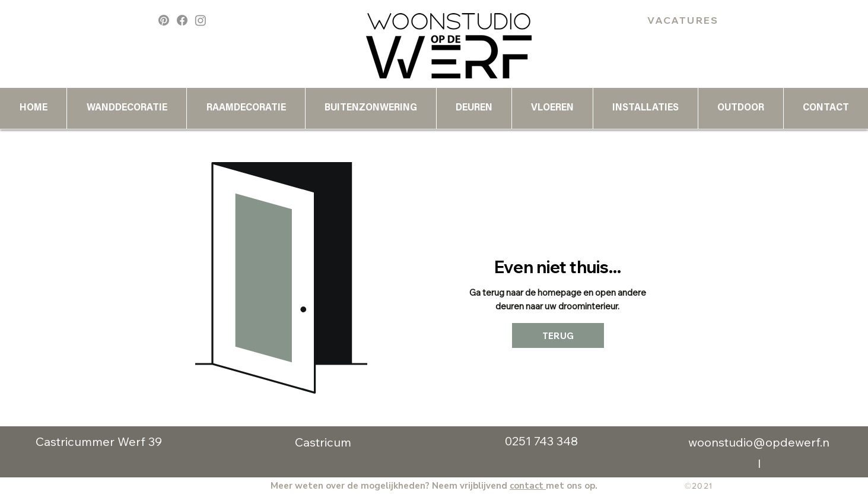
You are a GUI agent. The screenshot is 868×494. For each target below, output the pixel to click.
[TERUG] (558, 335)
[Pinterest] (164, 20)
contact (528, 486)
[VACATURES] (683, 20)
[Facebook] (182, 20)
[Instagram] (201, 20)
